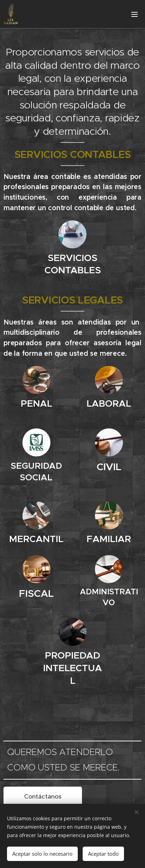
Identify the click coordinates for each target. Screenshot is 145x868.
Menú (134, 14)
